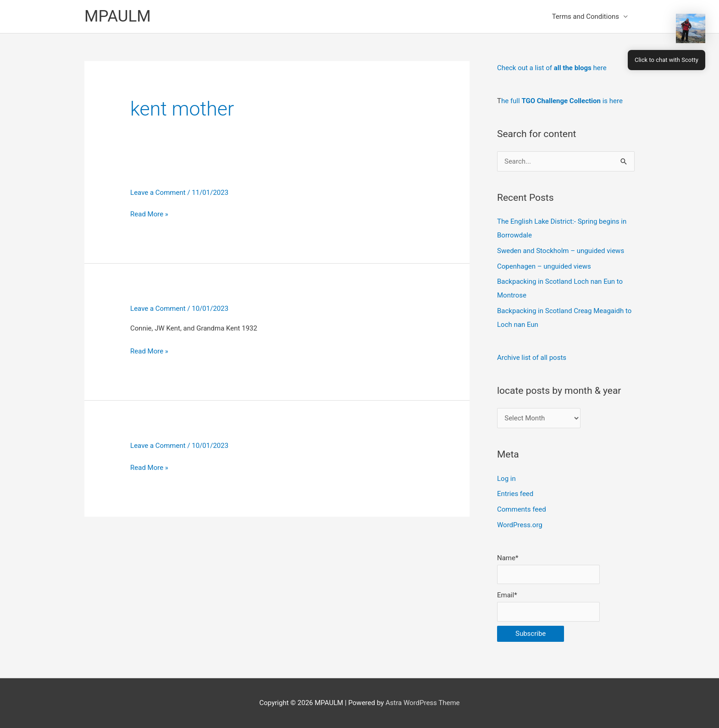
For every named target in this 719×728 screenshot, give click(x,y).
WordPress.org (520, 525)
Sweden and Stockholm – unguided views (561, 251)
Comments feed (522, 509)
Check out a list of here (552, 68)
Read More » (149, 214)
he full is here (562, 101)
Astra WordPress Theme (423, 703)
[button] (691, 28)
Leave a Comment (158, 193)
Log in (506, 479)
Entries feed (515, 494)
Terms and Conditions (586, 17)
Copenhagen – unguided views (544, 266)
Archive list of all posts (532, 358)
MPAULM (118, 16)
